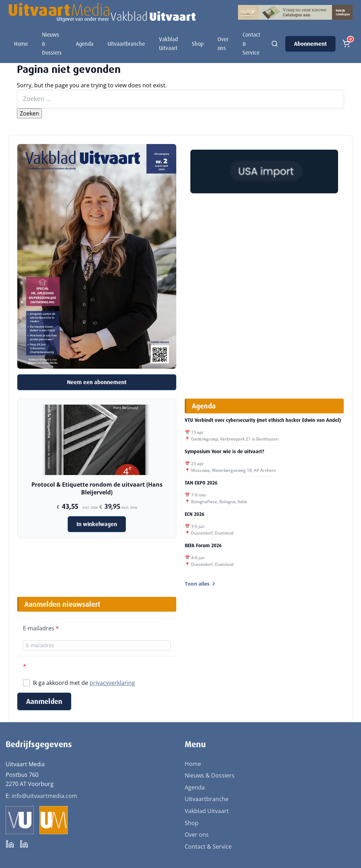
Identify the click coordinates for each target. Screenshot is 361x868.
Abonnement (310, 44)
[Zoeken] (275, 44)
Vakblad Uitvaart (168, 44)
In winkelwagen (97, 524)
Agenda (85, 44)
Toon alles (201, 584)
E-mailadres (41, 628)
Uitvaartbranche (126, 44)
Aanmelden (44, 701)
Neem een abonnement (97, 382)
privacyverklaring (112, 683)
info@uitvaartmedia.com (44, 796)
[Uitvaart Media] (102, 12)
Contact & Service (251, 44)
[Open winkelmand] (346, 44)
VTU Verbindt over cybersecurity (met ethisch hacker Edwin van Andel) (263, 420)
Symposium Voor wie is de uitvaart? (224, 451)
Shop (198, 44)
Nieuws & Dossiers (52, 44)
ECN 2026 (195, 514)
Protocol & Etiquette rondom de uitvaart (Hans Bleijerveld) (97, 488)
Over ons (223, 44)
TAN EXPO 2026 (201, 483)
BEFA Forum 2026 (203, 545)
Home (21, 44)
